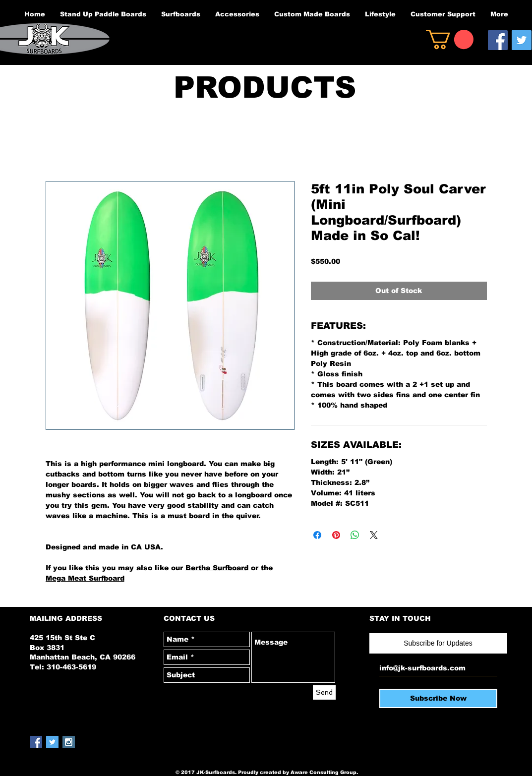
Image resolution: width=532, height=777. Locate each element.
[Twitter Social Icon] (522, 40)
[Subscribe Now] (438, 698)
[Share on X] (374, 535)
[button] (450, 39)
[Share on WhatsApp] (355, 535)
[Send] (324, 692)
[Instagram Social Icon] (69, 742)
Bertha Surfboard (217, 568)
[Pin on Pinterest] (336, 535)
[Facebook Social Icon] (498, 40)
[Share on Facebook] (317, 535)
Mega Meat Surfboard (85, 578)
